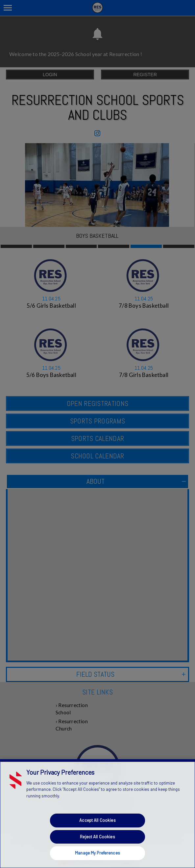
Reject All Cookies (97, 837)
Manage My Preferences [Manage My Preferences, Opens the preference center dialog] (97, 853)
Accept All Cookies (97, 820)
